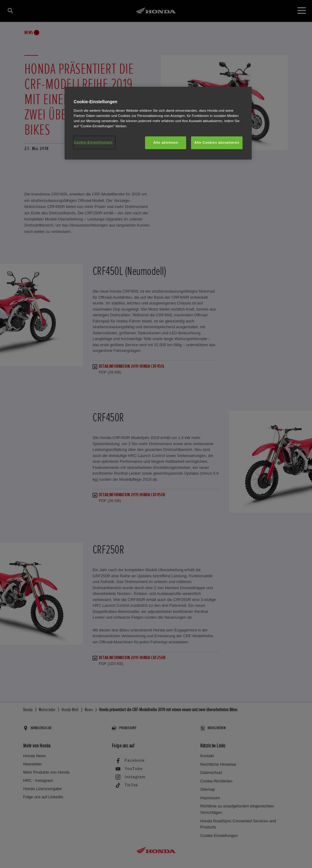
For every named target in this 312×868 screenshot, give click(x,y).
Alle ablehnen (166, 142)
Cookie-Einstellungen (93, 142)
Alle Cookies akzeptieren (217, 142)
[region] (158, 123)
